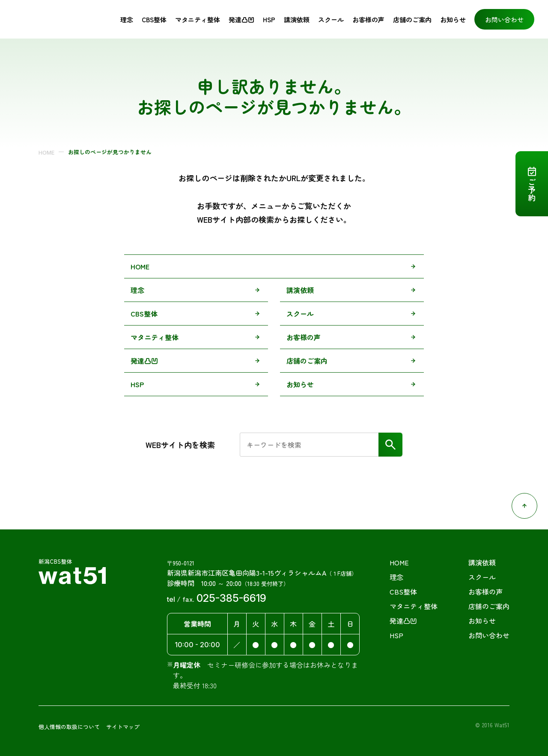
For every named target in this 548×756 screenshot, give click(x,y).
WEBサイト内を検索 (180, 442)
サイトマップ (123, 724)
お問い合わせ (504, 18)
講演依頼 (297, 18)
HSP (269, 18)
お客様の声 (304, 334)
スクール (331, 18)
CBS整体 (154, 18)
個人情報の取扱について (69, 724)
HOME (46, 149)
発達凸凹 (241, 18)
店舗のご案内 (412, 18)
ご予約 (532, 190)
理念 (127, 18)
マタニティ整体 (198, 18)
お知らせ (453, 18)
